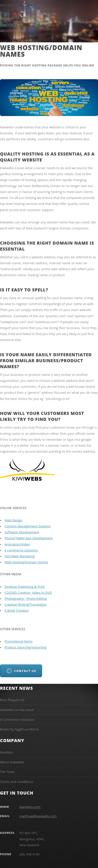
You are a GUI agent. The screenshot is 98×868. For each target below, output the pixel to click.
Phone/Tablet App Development (29, 538)
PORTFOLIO (9, 25)
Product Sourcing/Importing (26, 647)
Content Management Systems (28, 526)
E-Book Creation (17, 610)
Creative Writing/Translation (26, 604)
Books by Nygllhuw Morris (19, 729)
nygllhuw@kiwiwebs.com (38, 816)
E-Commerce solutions (17, 719)
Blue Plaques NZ (12, 700)
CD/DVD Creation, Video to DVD (28, 592)
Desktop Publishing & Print (25, 587)
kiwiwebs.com (30, 807)
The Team (7, 772)
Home (5, 13)
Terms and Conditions (17, 782)
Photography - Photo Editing (26, 598)
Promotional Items (19, 641)
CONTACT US (25, 671)
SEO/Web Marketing (20, 556)
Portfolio (6, 752)
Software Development (22, 532)
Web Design (14, 520)
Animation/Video (17, 544)
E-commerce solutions (21, 550)
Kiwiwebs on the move (17, 710)
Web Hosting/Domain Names (26, 562)
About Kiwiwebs (12, 762)
